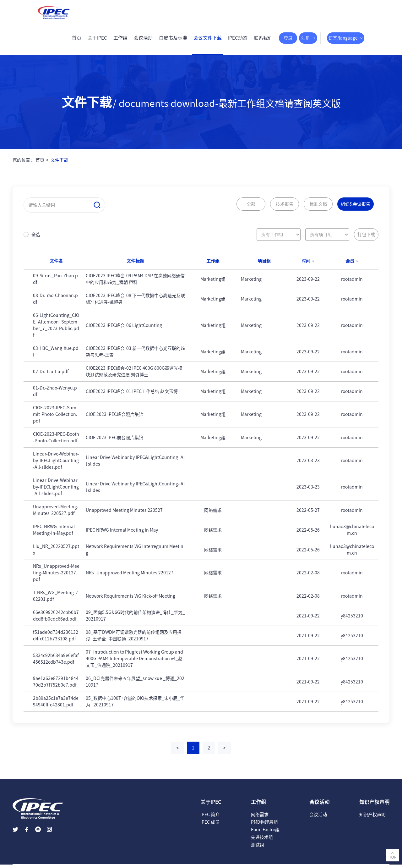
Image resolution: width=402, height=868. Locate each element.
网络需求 (260, 818)
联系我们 (260, 41)
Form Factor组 (265, 833)
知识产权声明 (372, 818)
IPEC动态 (235, 41)
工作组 (117, 41)
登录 (285, 41)
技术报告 (285, 207)
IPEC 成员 (210, 826)
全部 (251, 207)
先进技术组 (262, 841)
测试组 (258, 848)
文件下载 (59, 163)
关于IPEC (94, 41)
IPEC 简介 (210, 818)
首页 (73, 41)
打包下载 (366, 238)
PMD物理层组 (264, 826)
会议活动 (140, 41)
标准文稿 (318, 207)
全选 (36, 238)
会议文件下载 (204, 41)
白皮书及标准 (170, 41)
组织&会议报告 (356, 207)
